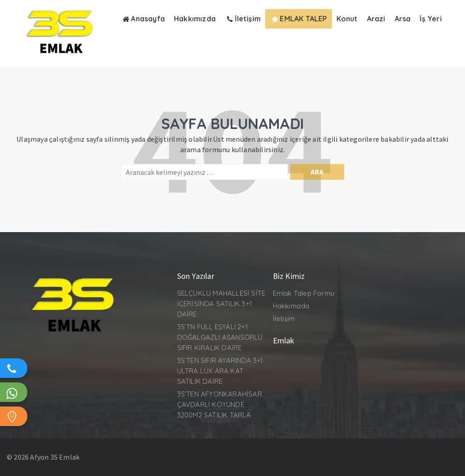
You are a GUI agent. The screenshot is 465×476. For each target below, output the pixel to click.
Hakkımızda (291, 306)
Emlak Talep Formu (304, 293)
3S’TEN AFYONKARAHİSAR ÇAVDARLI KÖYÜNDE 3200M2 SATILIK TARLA (220, 404)
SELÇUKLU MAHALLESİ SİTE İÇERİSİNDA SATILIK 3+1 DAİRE (221, 304)
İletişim (284, 319)
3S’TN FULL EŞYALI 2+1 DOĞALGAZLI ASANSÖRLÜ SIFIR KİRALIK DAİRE (220, 337)
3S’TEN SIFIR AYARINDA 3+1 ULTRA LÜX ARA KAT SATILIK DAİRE (220, 371)
